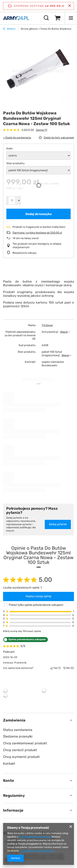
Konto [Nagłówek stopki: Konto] (9, 781)
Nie (69, 668)
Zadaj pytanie (58, 524)
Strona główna (29, 29)
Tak (56, 668)
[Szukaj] (46, 18)
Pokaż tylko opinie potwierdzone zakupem (36, 605)
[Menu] (71, 18)
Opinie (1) (42, 130)
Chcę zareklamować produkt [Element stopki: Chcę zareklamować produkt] (25, 743)
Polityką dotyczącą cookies (35, 837)
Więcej (64, 332)
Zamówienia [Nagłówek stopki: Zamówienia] (14, 720)
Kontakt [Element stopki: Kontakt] (9, 764)
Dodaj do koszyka (39, 214)
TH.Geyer (47, 325)
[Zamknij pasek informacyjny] (70, 6)
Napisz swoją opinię (38, 596)
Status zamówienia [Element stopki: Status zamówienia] (18, 730)
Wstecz (9, 29)
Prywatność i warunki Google (36, 851)
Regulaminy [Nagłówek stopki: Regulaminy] (14, 796)
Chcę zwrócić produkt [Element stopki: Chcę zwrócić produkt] (20, 750)
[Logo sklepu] (16, 18)
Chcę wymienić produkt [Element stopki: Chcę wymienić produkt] (21, 757)
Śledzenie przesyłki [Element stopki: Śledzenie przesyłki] (18, 736)
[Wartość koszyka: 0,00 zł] (57, 18)
